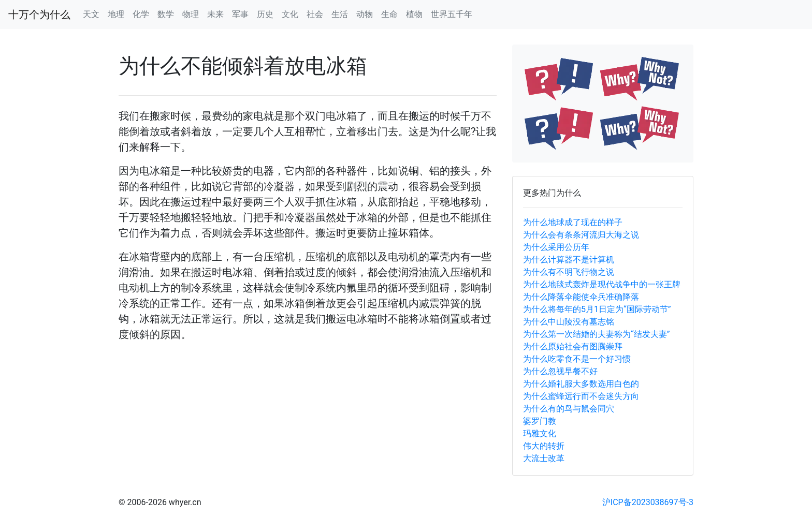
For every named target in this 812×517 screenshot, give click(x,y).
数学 (166, 14)
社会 (315, 14)
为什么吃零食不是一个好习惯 (577, 359)
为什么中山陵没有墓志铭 (569, 322)
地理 (116, 14)
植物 (414, 14)
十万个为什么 (39, 14)
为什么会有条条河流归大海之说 (581, 235)
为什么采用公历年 (556, 247)
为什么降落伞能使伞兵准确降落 (581, 297)
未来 (215, 14)
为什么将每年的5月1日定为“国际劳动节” (597, 309)
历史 (265, 14)
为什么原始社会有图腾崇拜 (573, 346)
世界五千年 (452, 14)
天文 (91, 14)
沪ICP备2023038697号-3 (648, 502)
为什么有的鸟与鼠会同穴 (569, 409)
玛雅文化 (540, 433)
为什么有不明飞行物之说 (569, 272)
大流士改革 (544, 458)
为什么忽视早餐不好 (560, 371)
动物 (365, 14)
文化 (290, 14)
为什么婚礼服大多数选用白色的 (581, 384)
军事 (240, 14)
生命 (389, 14)
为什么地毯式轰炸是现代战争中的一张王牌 (602, 284)
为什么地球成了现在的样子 (573, 222)
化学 (141, 14)
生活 (340, 14)
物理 (191, 14)
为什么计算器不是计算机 (569, 260)
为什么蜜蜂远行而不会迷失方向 (581, 396)
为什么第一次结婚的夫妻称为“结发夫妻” (596, 334)
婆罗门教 (540, 421)
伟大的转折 (544, 446)
